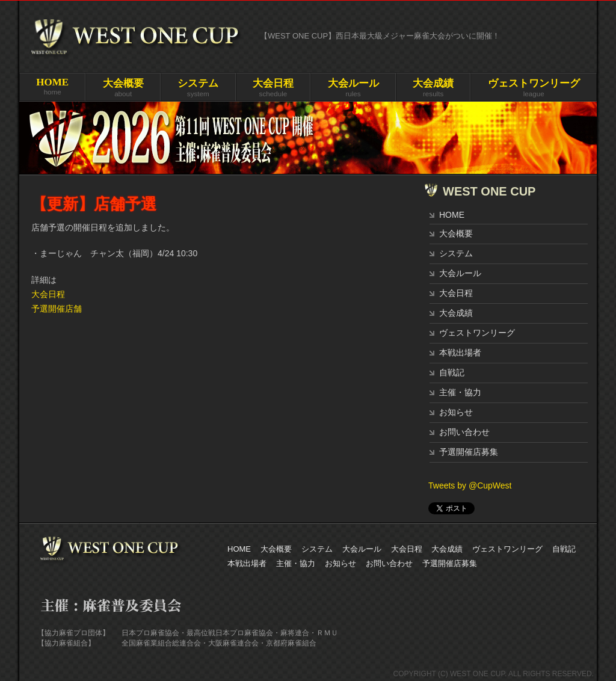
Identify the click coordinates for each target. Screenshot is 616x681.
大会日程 (48, 294)
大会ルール (460, 273)
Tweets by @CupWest (470, 485)
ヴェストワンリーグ (477, 333)
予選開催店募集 (469, 452)
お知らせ (456, 412)
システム (456, 253)
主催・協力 (460, 392)
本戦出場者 (460, 353)
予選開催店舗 (57, 309)
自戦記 (452, 372)
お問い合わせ (464, 432)
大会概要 (456, 233)
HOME (452, 215)
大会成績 (456, 313)
